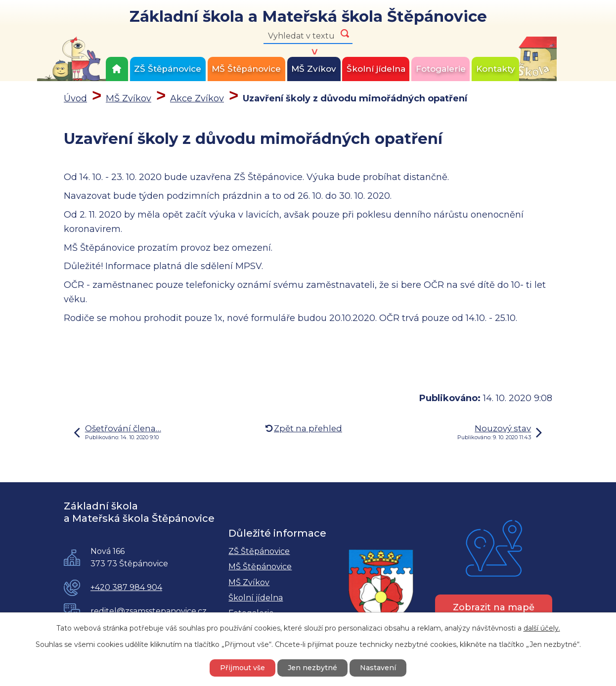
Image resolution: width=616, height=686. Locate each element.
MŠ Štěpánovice (246, 69)
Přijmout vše (242, 668)
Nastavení (378, 668)
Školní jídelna (376, 69)
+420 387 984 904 (126, 587)
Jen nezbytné (312, 668)
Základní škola (308, 17)
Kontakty (496, 69)
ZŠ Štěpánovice (168, 69)
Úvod (117, 69)
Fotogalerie (441, 69)
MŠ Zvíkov (314, 69)
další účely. (542, 628)
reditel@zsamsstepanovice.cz (149, 611)
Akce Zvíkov (197, 98)
